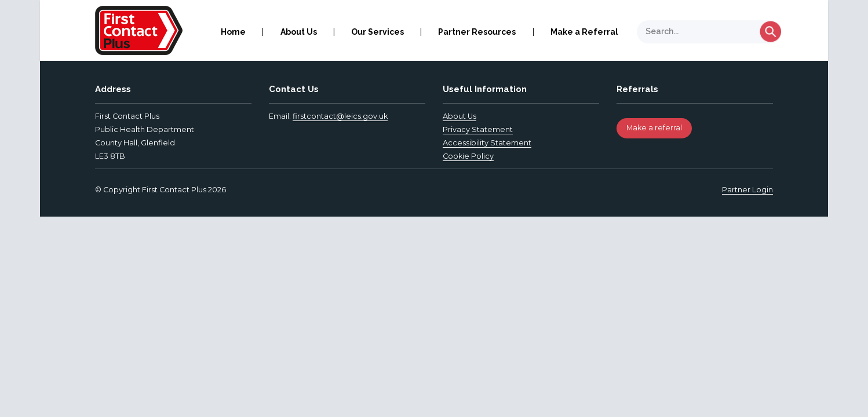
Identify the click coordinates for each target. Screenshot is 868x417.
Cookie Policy (468, 156)
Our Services (378, 32)
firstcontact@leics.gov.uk (340, 116)
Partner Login (747, 190)
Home (233, 32)
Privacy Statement (478, 129)
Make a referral (654, 128)
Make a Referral (584, 32)
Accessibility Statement (487, 143)
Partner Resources (477, 32)
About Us (299, 32)
